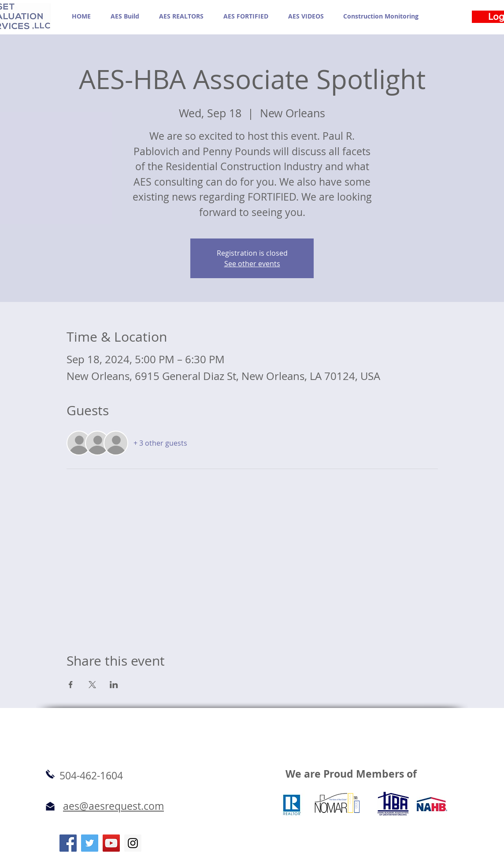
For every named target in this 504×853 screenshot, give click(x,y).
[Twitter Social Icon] (90, 843)
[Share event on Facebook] (71, 685)
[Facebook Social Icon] (68, 843)
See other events (252, 264)
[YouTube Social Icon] (111, 843)
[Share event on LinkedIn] (114, 685)
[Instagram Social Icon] (133, 843)
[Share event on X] (92, 685)
